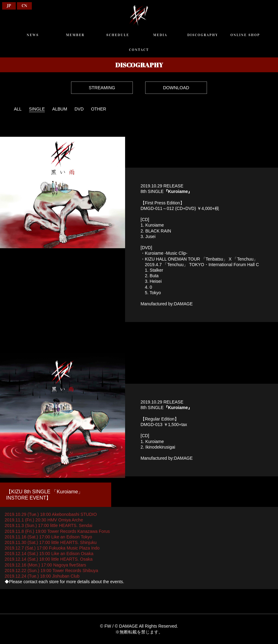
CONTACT (139, 50)
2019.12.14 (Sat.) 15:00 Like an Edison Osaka (49, 554)
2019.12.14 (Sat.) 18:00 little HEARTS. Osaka (49, 559)
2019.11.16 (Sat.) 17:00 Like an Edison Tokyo (48, 537)
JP (9, 6)
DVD (79, 109)
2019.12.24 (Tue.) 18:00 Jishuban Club (42, 576)
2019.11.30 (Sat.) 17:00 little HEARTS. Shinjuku (51, 542)
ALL (18, 109)
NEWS (33, 35)
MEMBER (75, 35)
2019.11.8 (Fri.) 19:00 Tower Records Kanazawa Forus (57, 531)
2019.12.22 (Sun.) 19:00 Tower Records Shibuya (51, 571)
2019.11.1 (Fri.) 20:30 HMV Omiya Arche (44, 520)
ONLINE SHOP (245, 35)
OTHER (99, 109)
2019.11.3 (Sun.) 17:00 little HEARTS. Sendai (48, 525)
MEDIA (160, 35)
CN (24, 6)
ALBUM (60, 109)
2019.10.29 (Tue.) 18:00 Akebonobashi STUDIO (51, 514)
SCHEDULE (118, 35)
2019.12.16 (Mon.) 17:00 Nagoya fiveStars (45, 565)
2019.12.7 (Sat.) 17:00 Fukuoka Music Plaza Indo (52, 548)
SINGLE (37, 109)
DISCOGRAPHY (203, 35)
